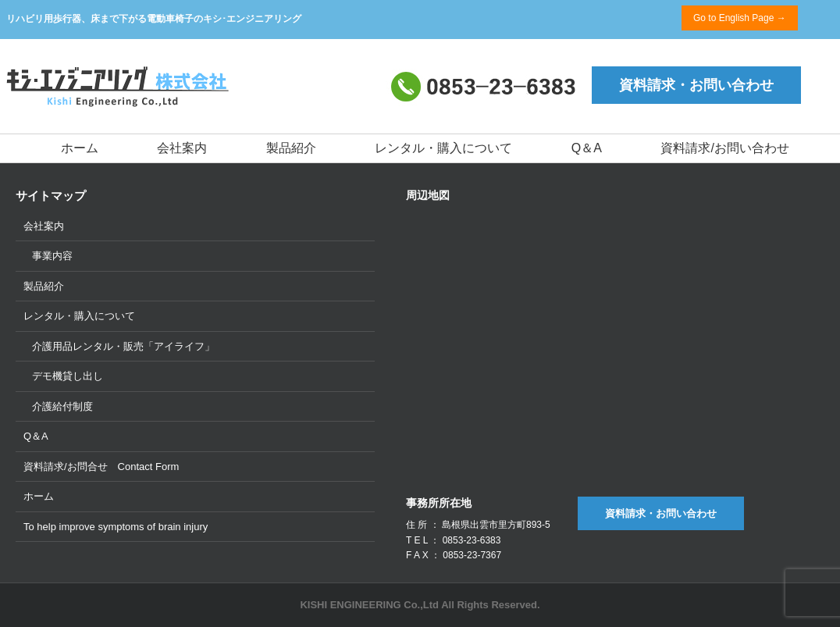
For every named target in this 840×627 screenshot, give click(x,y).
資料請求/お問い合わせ (724, 148)
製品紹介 (291, 148)
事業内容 (52, 256)
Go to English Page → (740, 18)
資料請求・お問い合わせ (696, 85)
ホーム (80, 148)
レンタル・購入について (443, 148)
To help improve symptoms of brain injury (116, 527)
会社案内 (182, 148)
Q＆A (587, 148)
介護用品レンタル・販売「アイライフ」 (123, 346)
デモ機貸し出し (68, 376)
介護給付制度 (62, 406)
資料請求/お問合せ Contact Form (101, 467)
